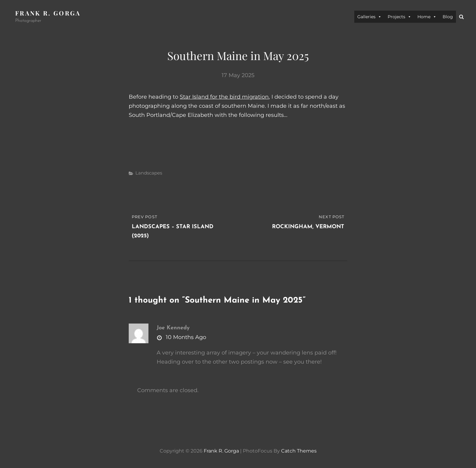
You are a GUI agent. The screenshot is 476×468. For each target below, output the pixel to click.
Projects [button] (399, 17)
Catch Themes (299, 451)
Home (427, 17)
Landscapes (149, 173)
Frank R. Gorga (48, 13)
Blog (448, 17)
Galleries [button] (369, 17)
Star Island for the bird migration (224, 97)
